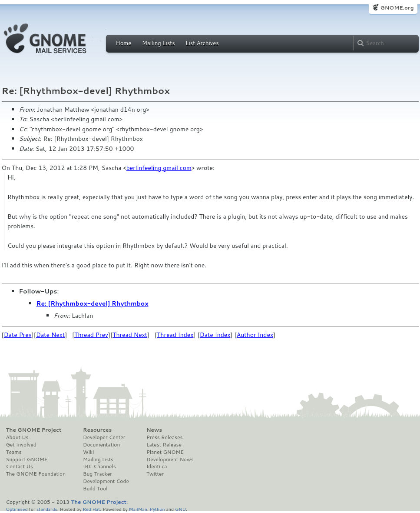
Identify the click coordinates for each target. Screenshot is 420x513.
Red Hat (91, 509)
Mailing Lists (159, 43)
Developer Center (104, 437)
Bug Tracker (98, 474)
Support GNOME (27, 460)
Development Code (106, 481)
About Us (17, 437)
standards (47, 509)
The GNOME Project (34, 430)
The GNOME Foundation (36, 474)
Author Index (255, 335)
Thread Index (175, 335)
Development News (170, 460)
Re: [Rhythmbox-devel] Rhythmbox (93, 303)
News (154, 430)
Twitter (155, 474)
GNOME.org (397, 8)
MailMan (138, 509)
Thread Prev (91, 335)
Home (124, 43)
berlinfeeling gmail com (159, 168)
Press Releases (164, 437)
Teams (14, 452)
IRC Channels (99, 466)
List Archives (202, 43)
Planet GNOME (165, 452)
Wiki (88, 452)
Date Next (50, 335)
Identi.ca (157, 466)
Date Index (215, 335)
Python (157, 509)
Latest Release (164, 445)
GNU (180, 509)
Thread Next (130, 335)
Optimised (17, 509)
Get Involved (21, 445)
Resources (97, 430)
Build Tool (95, 489)
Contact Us (20, 466)
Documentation (101, 445)
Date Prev (18, 335)
